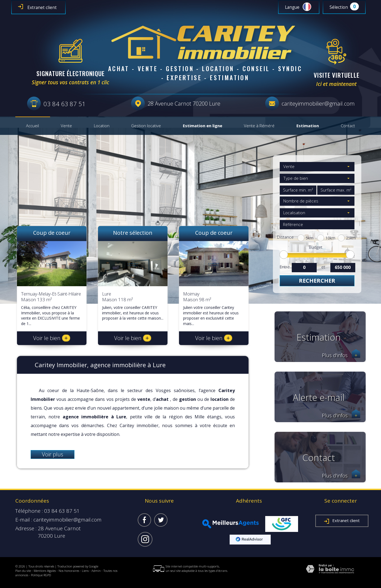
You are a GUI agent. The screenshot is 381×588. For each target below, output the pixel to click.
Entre (285, 267)
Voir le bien (52, 338)
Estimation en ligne (203, 126)
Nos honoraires (69, 571)
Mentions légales (45, 571)
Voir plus (53, 454)
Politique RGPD (41, 575)
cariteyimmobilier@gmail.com (318, 104)
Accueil (32, 126)
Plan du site (23, 571)
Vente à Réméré (259, 126)
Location (102, 126)
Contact (348, 126)
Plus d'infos (341, 355)
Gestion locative (146, 126)
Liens (85, 571)
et (323, 267)
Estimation (308, 126)
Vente (66, 126)
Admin (96, 571)
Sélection (339, 7)
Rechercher (317, 281)
